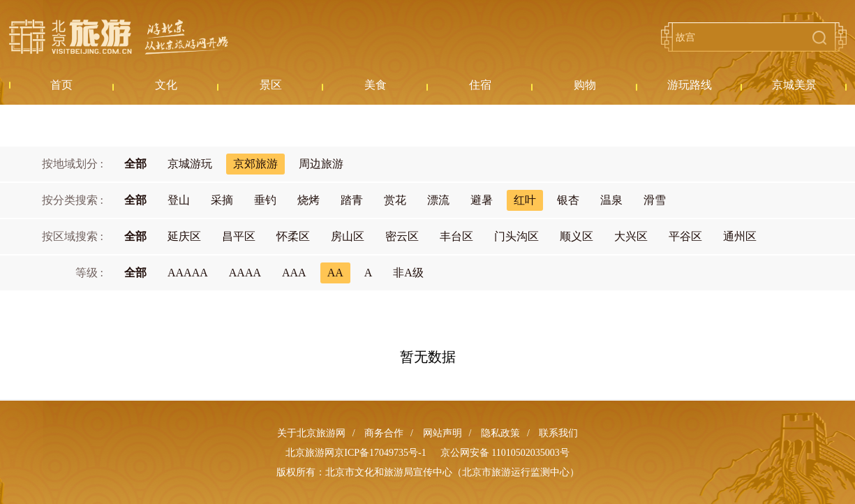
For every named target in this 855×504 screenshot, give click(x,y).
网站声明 (443, 433)
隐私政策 (500, 433)
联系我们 (558, 433)
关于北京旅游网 (311, 433)
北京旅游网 (119, 37)
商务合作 (384, 433)
